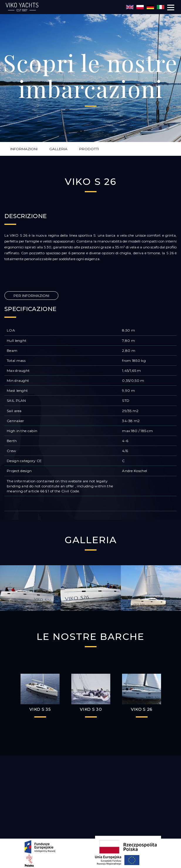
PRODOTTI (89, 149)
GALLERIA (58, 149)
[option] (30, 588)
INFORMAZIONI (24, 149)
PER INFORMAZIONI (31, 296)
